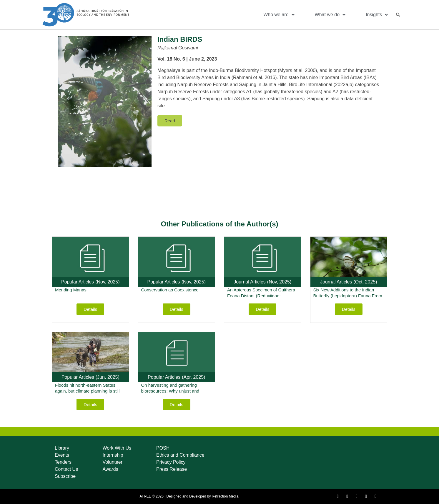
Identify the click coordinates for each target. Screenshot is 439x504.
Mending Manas (71, 290)
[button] (398, 15)
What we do (330, 15)
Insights (377, 15)
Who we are (279, 15)
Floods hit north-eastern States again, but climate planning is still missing (87, 391)
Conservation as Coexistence (170, 290)
